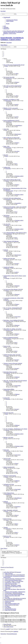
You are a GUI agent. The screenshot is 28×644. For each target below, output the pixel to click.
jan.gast (17, 264)
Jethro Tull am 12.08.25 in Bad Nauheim (12, 86)
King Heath (9, 43)
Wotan (16, 463)
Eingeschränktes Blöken (9, 389)
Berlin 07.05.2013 (7, 519)
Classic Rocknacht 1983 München (11, 241)
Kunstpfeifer (8, 199)
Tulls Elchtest (6, 215)
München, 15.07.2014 (8, 437)
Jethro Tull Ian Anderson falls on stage (12, 180)
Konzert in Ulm (7, 346)
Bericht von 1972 (7, 536)
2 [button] (4, 53)
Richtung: (16, 553)
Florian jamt (6, 450)
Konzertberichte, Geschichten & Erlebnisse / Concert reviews (12, 39)
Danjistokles (8, 169)
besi (6, 130)
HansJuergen (8, 101)
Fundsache (6, 250)
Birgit (7, 66)
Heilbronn (6, 502)
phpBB (8, 629)
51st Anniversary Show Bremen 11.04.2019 (13, 289)
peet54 (17, 104)
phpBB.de (16, 631)
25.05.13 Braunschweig (9, 493)
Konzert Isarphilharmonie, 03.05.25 (11, 120)
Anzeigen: (7, 551)
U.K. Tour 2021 (7, 224)
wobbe (17, 74)
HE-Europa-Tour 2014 (8, 413)
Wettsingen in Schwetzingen (10, 476)
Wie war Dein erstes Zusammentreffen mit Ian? (14, 65)
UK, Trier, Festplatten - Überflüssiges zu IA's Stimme (15, 429)
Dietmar (17, 82)
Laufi (6, 139)
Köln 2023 (6, 155)
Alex (6, 439)
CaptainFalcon (9, 78)
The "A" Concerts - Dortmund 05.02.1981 (13, 308)
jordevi (17, 272)
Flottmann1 (8, 399)
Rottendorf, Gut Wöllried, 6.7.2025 (11, 99)
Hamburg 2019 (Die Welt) (9, 259)
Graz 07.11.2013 (7, 458)
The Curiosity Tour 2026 (9, 77)
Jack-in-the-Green (9, 322)
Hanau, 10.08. (6, 146)
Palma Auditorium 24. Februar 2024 (11, 138)
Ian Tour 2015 (6, 398)
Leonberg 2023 (7, 167)
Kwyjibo (17, 151)
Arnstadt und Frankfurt (8, 267)
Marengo (7, 217)
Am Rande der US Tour (9, 484)
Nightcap (8, 373)
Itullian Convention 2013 (9, 467)
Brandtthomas (8, 494)
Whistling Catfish (19, 176)
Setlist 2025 (6, 129)
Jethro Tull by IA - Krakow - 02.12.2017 (12, 329)
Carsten (7, 520)
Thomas (17, 143)
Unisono (7, 260)
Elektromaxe (8, 503)
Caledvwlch (8, 529)
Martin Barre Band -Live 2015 (10, 372)
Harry (16, 532)
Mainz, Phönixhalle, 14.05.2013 (10, 510)
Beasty (7, 477)
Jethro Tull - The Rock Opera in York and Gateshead (15, 381)
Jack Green (18, 317)
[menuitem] (12, 20)
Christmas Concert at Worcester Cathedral (13, 363)
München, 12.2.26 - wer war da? (11, 108)
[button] (4, 56)
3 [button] (4, 54)
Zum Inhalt (3, 11)
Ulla (6, 468)
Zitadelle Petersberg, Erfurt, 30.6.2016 (12, 355)
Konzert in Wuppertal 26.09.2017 (11, 338)
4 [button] (4, 55)
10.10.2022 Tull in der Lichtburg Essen (12, 198)
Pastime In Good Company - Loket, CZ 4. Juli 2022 (15, 207)
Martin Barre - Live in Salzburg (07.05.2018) (13, 320)
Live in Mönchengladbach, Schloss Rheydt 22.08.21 (15, 233)
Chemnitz (5, 527)
